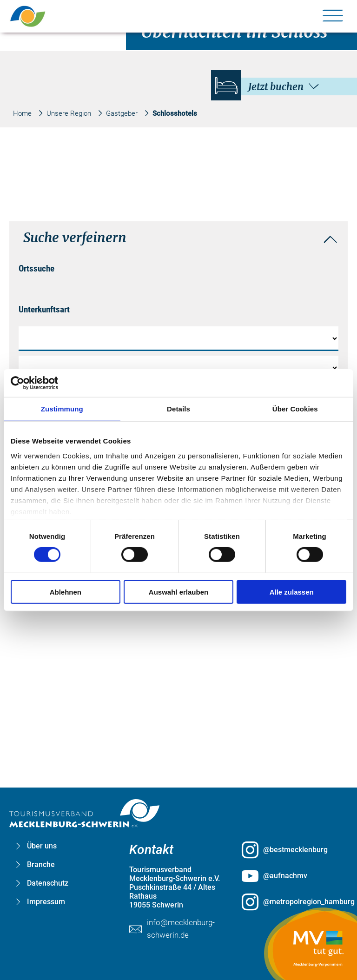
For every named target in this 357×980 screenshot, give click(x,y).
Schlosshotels (175, 113)
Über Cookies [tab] (295, 409)
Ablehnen (66, 592)
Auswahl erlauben (178, 592)
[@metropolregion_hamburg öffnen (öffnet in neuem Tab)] (291, 902)
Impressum (46, 902)
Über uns (42, 846)
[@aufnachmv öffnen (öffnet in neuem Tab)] (291, 876)
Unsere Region (69, 113)
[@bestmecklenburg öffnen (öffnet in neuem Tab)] (291, 850)
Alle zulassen (292, 592)
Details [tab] (178, 409)
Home (22, 113)
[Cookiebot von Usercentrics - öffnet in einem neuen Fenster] (51, 383)
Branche (41, 864)
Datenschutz (48, 883)
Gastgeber (122, 113)
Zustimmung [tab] (62, 409)
